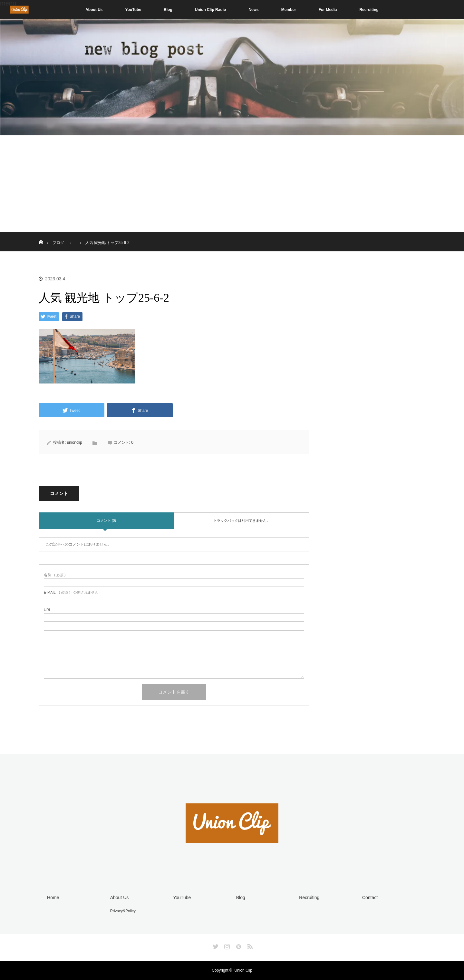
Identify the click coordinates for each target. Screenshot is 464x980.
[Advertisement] (232, 184)
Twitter (215, 945)
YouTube (133, 10)
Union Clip (243, 970)
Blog (168, 10)
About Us (94, 10)
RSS (249, 945)
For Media (328, 10)
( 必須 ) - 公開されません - (72, 592)
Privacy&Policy (123, 911)
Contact (370, 898)
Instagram (226, 945)
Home (53, 898)
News (253, 10)
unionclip (75, 442)
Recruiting (369, 10)
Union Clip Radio (211, 10)
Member (289, 10)
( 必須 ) (55, 575)
